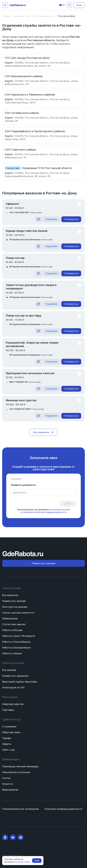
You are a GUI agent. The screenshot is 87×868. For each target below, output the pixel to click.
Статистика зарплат (14, 624)
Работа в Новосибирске (16, 642)
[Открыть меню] (5, 5)
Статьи (6, 778)
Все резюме (9, 670)
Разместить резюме (14, 601)
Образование (10, 618)
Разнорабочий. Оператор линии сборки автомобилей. (32, 344)
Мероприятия (10, 790)
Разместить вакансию (15, 676)
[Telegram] (20, 837)
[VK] (13, 837)
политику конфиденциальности (51, 512)
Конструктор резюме (15, 607)
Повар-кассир (15, 258)
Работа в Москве (12, 630)
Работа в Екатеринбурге (16, 648)
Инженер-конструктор (21, 400)
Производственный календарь (20, 766)
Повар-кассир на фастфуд (23, 316)
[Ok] (5, 837)
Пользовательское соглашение (20, 809)
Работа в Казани (12, 653)
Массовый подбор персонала (20, 682)
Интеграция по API (13, 687)
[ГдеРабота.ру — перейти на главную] (18, 5)
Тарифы (7, 738)
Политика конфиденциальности (63, 809)
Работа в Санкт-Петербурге (19, 636)
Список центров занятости (18, 613)
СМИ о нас (8, 750)
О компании (9, 726)
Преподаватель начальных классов (30, 373)
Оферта (7, 744)
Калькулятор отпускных (16, 772)
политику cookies (23, 862)
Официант (13, 204)
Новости (7, 784)
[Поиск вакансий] (69, 5)
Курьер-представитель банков (27, 231)
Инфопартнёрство (13, 704)
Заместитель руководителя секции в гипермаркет (31, 287)
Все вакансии (10, 595)
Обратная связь (11, 732)
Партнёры (8, 710)
